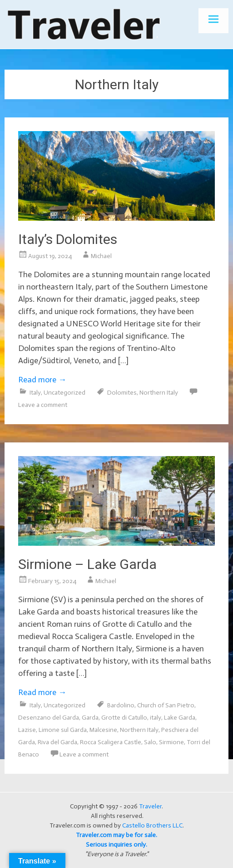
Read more (42, 380)
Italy (35, 393)
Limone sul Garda (63, 730)
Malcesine (103, 730)
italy (156, 718)
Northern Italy (159, 393)
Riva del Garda (57, 742)
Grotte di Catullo (124, 718)
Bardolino (121, 705)
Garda (90, 718)
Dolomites (122, 393)
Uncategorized (64, 393)
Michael (101, 256)
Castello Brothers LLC (152, 825)
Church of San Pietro (166, 705)
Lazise (27, 730)
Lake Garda (180, 718)
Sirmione (171, 742)
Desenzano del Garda (49, 718)
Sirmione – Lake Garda (87, 564)
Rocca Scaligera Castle (111, 742)
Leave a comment (43, 405)
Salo (150, 742)
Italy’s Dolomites (68, 239)
